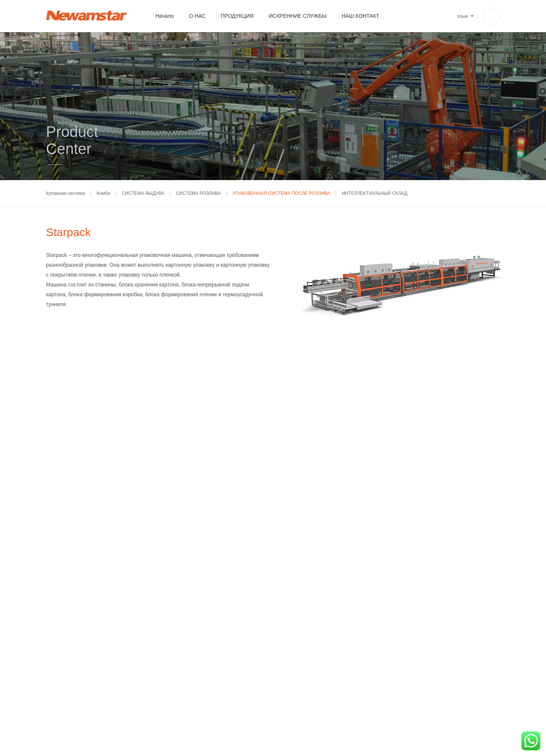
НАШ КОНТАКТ (360, 16)
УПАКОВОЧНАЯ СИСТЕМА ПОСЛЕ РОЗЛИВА (282, 193)
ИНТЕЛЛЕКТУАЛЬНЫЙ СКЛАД (374, 193)
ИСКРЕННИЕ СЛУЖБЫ (298, 16)
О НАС (197, 16)
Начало (165, 16)
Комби (103, 193)
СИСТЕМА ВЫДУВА (143, 193)
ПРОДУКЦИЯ (237, 16)
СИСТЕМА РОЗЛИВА (198, 193)
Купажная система (66, 193)
